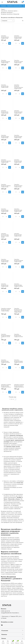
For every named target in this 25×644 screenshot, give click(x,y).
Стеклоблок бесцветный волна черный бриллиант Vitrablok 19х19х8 (18, 310)
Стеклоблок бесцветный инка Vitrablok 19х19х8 (5, 112)
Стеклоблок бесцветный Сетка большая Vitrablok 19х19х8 (5, 235)
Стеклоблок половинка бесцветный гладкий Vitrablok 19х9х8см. (6, 310)
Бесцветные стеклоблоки (7, 12)
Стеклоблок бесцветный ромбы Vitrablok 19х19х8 (18, 136)
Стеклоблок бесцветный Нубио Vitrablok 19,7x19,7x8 (18, 285)
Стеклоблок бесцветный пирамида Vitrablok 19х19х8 (6, 186)
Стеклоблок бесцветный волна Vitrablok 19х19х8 (5, 37)
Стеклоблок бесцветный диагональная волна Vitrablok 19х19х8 (19, 87)
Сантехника (3, 6)
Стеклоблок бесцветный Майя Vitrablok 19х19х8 (18, 235)
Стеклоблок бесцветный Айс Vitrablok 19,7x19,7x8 (18, 335)
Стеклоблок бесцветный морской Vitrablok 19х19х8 (19, 261)
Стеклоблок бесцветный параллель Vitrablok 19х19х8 (6, 161)
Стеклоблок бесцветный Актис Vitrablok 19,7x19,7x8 (5, 361)
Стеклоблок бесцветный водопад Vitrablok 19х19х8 (6, 62)
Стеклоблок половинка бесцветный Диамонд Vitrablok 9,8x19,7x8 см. (19, 386)
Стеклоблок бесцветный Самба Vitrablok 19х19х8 (18, 210)
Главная (3, 9)
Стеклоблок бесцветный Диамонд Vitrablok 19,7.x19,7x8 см (6, 336)
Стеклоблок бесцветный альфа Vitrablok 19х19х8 (18, 161)
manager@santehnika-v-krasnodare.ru (10, 613)
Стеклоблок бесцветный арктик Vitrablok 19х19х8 (18, 37)
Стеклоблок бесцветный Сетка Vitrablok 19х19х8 (5, 261)
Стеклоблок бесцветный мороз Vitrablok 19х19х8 (5, 136)
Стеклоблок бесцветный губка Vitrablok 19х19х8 (5, 86)
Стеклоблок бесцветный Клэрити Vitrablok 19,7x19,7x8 (18, 361)
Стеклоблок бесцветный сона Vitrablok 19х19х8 (5, 285)
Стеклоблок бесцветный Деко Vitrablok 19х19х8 (5, 210)
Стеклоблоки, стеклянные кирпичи (15, 6)
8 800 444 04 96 (5, 611)
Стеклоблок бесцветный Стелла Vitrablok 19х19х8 (18, 186)
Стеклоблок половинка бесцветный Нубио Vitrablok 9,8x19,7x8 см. (6, 386)
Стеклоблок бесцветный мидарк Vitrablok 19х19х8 (18, 112)
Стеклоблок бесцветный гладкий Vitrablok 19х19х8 (18, 62)
